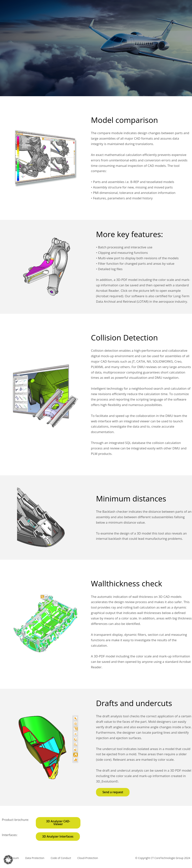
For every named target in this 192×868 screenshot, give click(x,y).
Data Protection (37, 862)
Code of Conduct (64, 862)
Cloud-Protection (92, 862)
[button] (8, 860)
